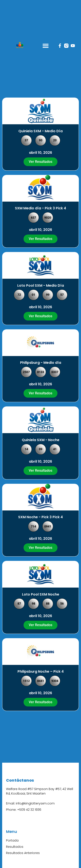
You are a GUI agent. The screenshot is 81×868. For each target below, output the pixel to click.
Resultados (15, 847)
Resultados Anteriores (23, 853)
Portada (12, 840)
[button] (46, 46)
